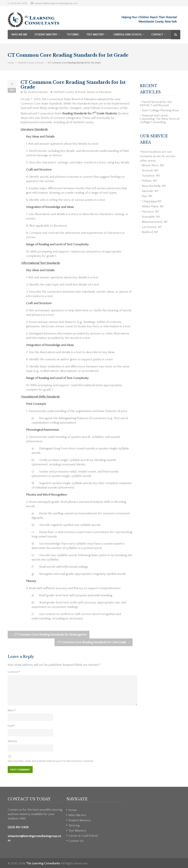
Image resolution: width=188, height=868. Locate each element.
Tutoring (73, 35)
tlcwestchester (38, 92)
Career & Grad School (128, 35)
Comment (14, 672)
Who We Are (19, 35)
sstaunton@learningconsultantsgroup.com (56, 3)
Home (11, 63)
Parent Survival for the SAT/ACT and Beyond (156, 104)
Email (11, 726)
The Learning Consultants (43, 863)
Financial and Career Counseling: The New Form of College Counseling (160, 119)
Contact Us (76, 841)
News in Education (99, 92)
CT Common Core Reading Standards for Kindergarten (49, 635)
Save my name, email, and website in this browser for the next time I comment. (51, 761)
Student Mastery (46, 35)
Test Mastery (95, 35)
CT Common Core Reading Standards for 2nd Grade (94, 642)
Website (12, 741)
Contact (157, 35)
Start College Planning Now (160, 110)
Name (12, 710)
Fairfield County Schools (31, 63)
